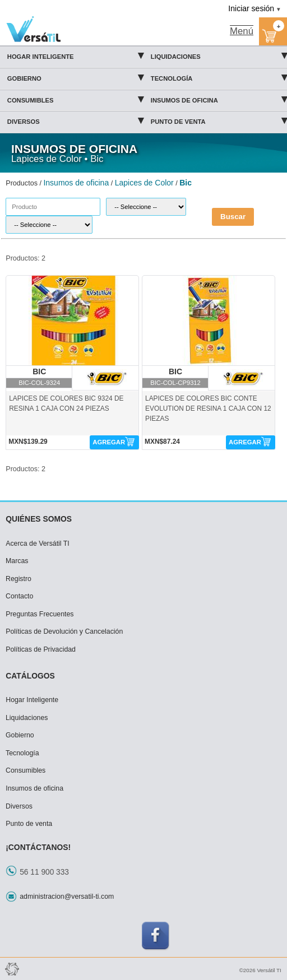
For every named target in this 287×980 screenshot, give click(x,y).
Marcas (17, 561)
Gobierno (75, 77)
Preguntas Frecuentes (40, 614)
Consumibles (75, 99)
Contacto (19, 596)
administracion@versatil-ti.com (67, 897)
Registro (18, 579)
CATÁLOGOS (30, 676)
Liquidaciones (219, 55)
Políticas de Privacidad (41, 649)
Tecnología (219, 77)
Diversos (75, 120)
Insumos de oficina (219, 99)
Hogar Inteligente (75, 55)
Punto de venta (219, 120)
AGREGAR (109, 442)
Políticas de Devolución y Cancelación (64, 631)
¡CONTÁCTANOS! (38, 847)
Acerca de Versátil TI (38, 544)
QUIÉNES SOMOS (39, 519)
